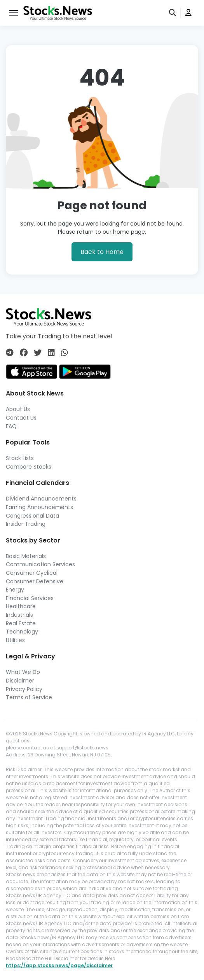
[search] (173, 13)
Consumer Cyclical (32, 573)
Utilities (15, 640)
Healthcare (21, 606)
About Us (18, 409)
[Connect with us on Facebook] (24, 353)
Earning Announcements (39, 507)
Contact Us (21, 418)
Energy (15, 590)
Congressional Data (32, 516)
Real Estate (21, 623)
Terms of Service (29, 697)
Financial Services (30, 598)
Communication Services (40, 564)
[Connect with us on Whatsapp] (65, 353)
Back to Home (102, 252)
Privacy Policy (24, 689)
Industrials (19, 615)
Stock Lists (20, 458)
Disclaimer (20, 681)
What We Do (23, 672)
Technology (22, 632)
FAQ (11, 426)
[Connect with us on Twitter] (38, 353)
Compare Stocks (29, 467)
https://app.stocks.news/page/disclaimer (59, 965)
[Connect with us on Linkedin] (51, 353)
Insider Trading (26, 524)
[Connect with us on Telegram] (10, 353)
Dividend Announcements (41, 499)
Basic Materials (26, 556)
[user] (188, 13)
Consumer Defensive (35, 581)
